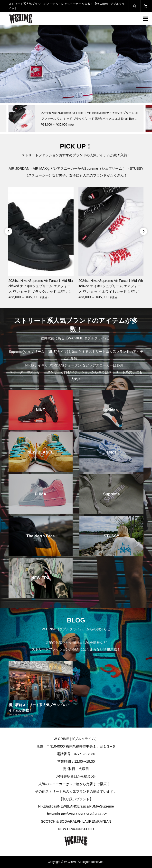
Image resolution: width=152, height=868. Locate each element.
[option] (76, 64)
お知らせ (28, 715)
